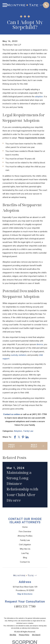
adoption (39, 97)
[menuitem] (13, 635)
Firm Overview (25, 532)
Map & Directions (25, 594)
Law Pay (25, 553)
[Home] (25, 5)
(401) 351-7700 (25, 606)
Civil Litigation (25, 545)
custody (14, 355)
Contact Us (25, 562)
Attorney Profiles (25, 536)
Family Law (28, 431)
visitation (22, 355)
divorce (40, 344)
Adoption (18, 431)
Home (25, 527)
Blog (25, 558)
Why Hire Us (25, 549)
